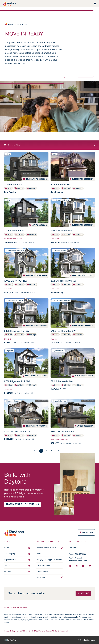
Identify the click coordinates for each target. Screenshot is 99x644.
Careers (17, 566)
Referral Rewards (43, 566)
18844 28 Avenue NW (62, 231)
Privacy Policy (10, 631)
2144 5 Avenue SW (14, 231)
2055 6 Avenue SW (14, 184)
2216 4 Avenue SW (60, 184)
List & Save (50, 577)
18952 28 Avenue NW (16, 281)
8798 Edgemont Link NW (17, 381)
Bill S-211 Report (23, 631)
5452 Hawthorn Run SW (17, 331)
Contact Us (73, 548)
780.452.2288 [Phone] (81, 554)
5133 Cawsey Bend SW (62, 431)
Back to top (86, 532)
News (39, 554)
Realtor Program (43, 571)
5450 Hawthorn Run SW (63, 331)
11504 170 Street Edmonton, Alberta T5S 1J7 (79, 559)
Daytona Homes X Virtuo (50, 548)
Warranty (17, 571)
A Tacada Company (86, 640)
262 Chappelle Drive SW (63, 281)
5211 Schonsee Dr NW (62, 381)
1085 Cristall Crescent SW (17, 431)
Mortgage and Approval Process (49, 560)
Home (11, 24)
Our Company (17, 554)
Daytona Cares (17, 560)
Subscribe (83, 593)
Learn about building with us (22, 504)
